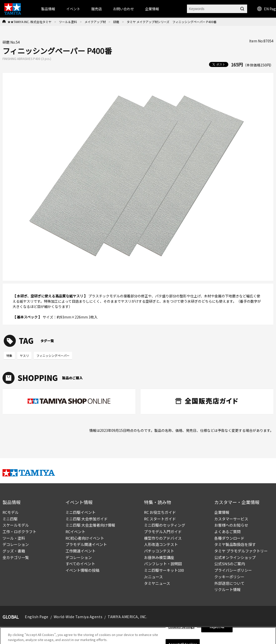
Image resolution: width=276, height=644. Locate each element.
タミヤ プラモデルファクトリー (241, 551)
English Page (37, 617)
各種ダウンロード (229, 538)
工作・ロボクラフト (19, 532)
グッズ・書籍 (14, 551)
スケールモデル (16, 525)
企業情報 (222, 512)
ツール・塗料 (14, 538)
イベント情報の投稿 (82, 570)
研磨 (116, 22)
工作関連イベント (81, 551)
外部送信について (229, 583)
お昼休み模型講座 (159, 557)
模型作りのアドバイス (163, 538)
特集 (9, 355)
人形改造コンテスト (161, 544)
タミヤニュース (157, 583)
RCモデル (11, 512)
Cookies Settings (181, 629)
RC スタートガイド (160, 519)
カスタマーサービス (231, 519)
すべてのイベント (80, 564)
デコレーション (16, 544)
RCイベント (75, 532)
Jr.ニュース (153, 577)
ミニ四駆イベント (81, 512)
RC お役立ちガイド (160, 512)
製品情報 (48, 9)
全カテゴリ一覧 (16, 557)
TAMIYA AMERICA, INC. (127, 617)
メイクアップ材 (95, 22)
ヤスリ (24, 355)
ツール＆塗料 (68, 22)
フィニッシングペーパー (53, 355)
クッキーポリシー (229, 577)
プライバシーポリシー (233, 570)
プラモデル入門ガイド (163, 532)
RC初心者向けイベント (85, 538)
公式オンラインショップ (235, 557)
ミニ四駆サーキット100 (164, 570)
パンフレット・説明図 (163, 564)
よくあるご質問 (227, 532)
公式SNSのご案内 (230, 564)
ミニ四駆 (10, 519)
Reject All (217, 629)
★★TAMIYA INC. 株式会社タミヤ (29, 22)
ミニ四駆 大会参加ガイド (87, 519)
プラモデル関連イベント (86, 544)
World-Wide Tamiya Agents (78, 617)
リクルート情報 (227, 589)
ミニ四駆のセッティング (165, 525)
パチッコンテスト (159, 551)
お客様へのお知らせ (231, 525)
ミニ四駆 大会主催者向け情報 (90, 525)
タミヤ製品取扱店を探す (235, 544)
